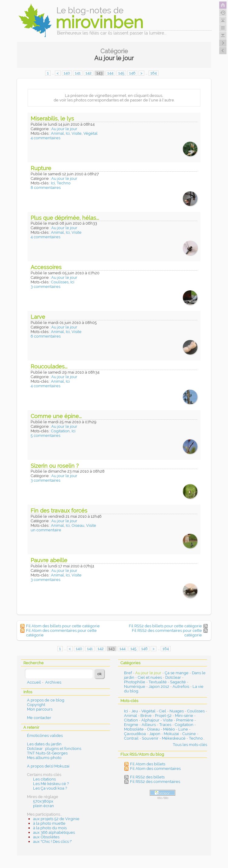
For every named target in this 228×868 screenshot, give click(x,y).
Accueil (34, 682)
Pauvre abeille (49, 560)
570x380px (43, 801)
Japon (155, 734)
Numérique (135, 686)
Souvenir (150, 738)
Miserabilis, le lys (52, 119)
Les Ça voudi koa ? (50, 788)
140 (67, 73)
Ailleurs (149, 725)
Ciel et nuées (150, 677)
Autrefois (181, 686)
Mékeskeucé (174, 738)
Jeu (135, 711)
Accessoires (46, 267)
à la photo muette (49, 823)
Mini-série (184, 716)
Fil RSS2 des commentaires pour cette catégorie (167, 633)
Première (185, 720)
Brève (146, 716)
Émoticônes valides (45, 736)
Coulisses (60, 282)
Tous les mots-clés (190, 745)
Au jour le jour (64, 129)
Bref (128, 673)
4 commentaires (45, 138)
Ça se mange (177, 673)
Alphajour (150, 720)
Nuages (177, 711)
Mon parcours (40, 709)
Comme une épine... (56, 416)
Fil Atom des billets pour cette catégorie (63, 626)
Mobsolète (134, 729)
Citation (131, 720)
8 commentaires (46, 188)
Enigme (131, 725)
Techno (64, 183)
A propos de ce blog (46, 700)
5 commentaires (45, 436)
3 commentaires (45, 287)
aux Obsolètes (46, 837)
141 (78, 73)
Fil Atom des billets (148, 764)
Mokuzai (171, 734)
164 (154, 73)
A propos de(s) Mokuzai (48, 766)
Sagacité (178, 682)
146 (132, 73)
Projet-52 (163, 716)
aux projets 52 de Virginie (56, 819)
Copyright (36, 705)
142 (89, 73)
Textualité (158, 682)
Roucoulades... (49, 366)
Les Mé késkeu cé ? (51, 784)
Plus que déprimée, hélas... (65, 218)
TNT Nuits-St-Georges (47, 753)
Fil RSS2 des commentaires (155, 782)
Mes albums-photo (44, 758)
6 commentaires (46, 336)
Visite (77, 133)
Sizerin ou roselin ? (55, 466)
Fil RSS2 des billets (147, 777)
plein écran (44, 806)
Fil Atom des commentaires (155, 769)
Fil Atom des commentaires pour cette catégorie (61, 633)
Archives (53, 682)
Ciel (163, 711)
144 (110, 73)
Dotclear (173, 677)
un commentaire (46, 530)
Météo (169, 729)
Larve (38, 317)
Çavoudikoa (135, 734)
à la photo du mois (50, 828)
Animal (57, 133)
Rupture (41, 168)
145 (121, 73)
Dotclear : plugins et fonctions (54, 749)
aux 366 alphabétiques (54, 832)
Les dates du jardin (44, 744)
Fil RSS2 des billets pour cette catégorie (165, 626)
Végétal (91, 133)
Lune (183, 729)
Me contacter (39, 718)
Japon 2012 (159, 686)
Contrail (131, 738)
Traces (165, 725)
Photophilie (135, 682)
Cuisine (189, 734)
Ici (68, 133)
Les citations (44, 779)
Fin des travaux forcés (59, 511)
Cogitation (60, 431)
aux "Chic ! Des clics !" (52, 842)
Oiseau (78, 525)
